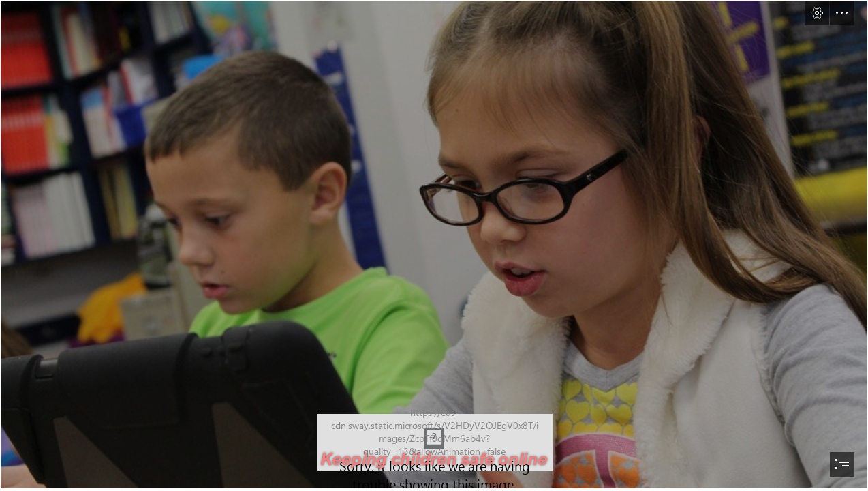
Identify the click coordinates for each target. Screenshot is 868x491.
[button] (817, 13)
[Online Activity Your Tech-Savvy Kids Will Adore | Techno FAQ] (434, 244)
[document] (434, 245)
